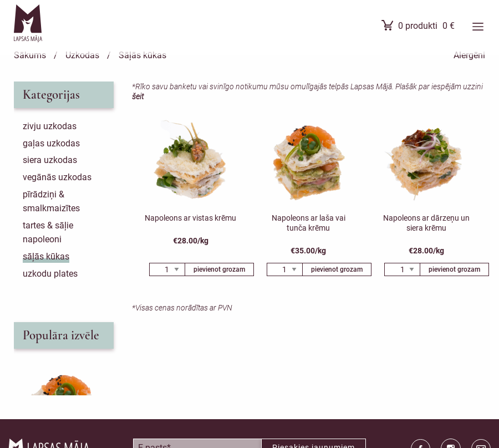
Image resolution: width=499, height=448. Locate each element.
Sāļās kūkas (142, 55)
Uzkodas (82, 55)
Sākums (30, 55)
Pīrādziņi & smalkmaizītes (51, 202)
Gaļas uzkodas (51, 143)
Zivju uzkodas (50, 126)
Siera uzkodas (50, 160)
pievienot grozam (219, 269)
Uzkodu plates (50, 274)
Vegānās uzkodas (57, 177)
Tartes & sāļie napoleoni (48, 233)
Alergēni (469, 55)
